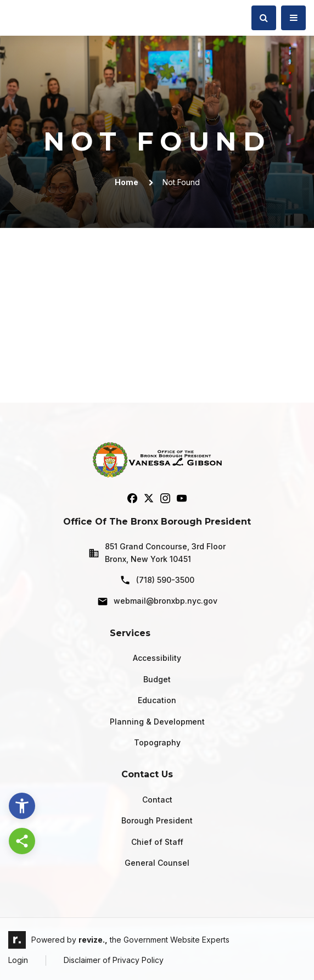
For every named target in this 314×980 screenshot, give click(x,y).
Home (127, 182)
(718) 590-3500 (157, 580)
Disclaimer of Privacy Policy (114, 960)
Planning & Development (157, 722)
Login (18, 960)
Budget (157, 679)
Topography (157, 742)
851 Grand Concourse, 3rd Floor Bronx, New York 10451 (157, 552)
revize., (93, 940)
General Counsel (157, 863)
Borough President (157, 820)
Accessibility (157, 658)
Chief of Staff (157, 842)
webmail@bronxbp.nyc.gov (157, 602)
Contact (157, 800)
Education (157, 700)
